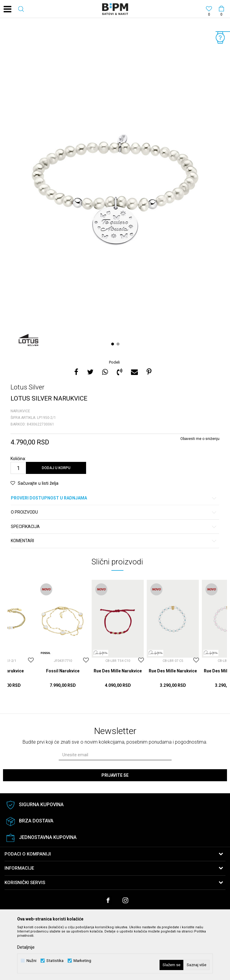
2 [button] (119, 344)
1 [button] (113, 344)
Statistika (55, 961)
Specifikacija (114, 527)
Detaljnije (26, 947)
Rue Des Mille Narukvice (118, 671)
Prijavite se (115, 775)
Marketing (82, 961)
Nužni (31, 961)
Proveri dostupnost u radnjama (114, 498)
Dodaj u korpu (56, 468)
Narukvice (20, 411)
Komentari (114, 541)
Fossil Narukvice (63, 671)
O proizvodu (114, 512)
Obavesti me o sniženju (200, 439)
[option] (115, 189)
